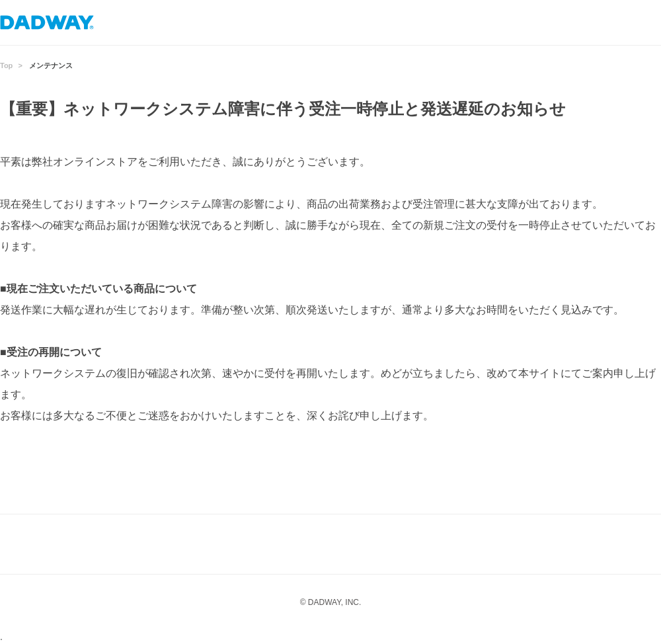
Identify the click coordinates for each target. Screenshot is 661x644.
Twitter (410, 544)
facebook (357, 544)
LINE (304, 544)
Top (6, 65)
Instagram (251, 544)
